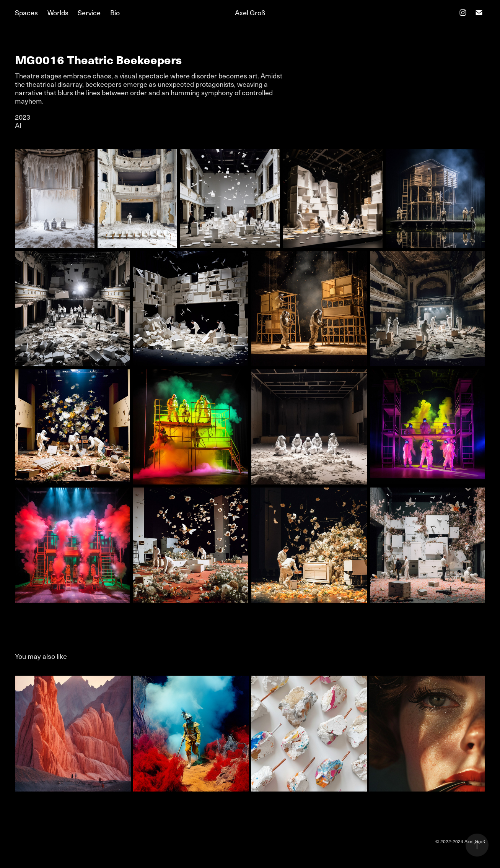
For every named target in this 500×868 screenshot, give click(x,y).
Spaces (26, 12)
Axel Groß (250, 12)
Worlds (58, 12)
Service (89, 12)
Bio (115, 12)
